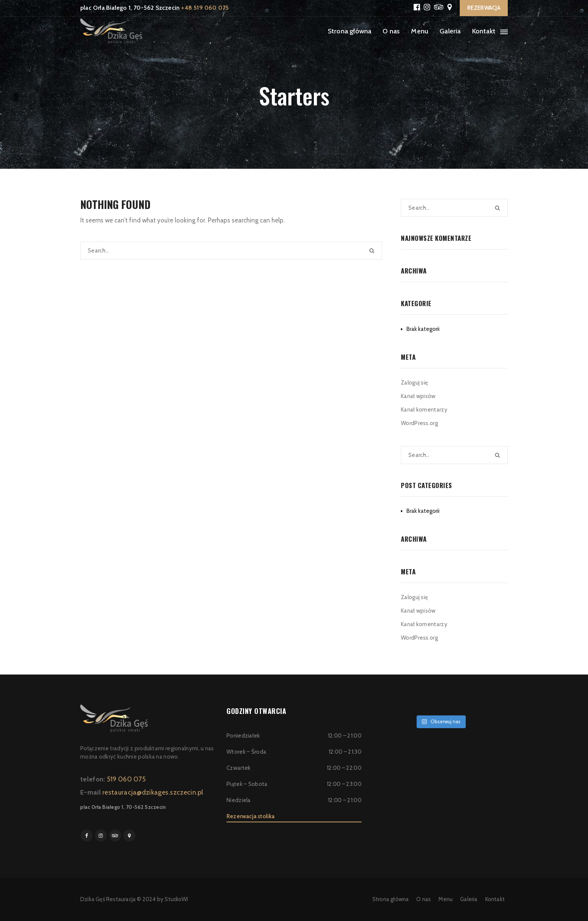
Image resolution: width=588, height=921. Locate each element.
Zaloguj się (414, 383)
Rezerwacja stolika (251, 816)
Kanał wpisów (418, 396)
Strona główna (350, 31)
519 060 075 (126, 779)
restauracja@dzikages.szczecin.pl (153, 792)
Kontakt (484, 31)
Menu (420, 31)
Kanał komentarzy (424, 410)
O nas (391, 31)
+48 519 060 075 (205, 8)
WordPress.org (419, 423)
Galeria (450, 31)
